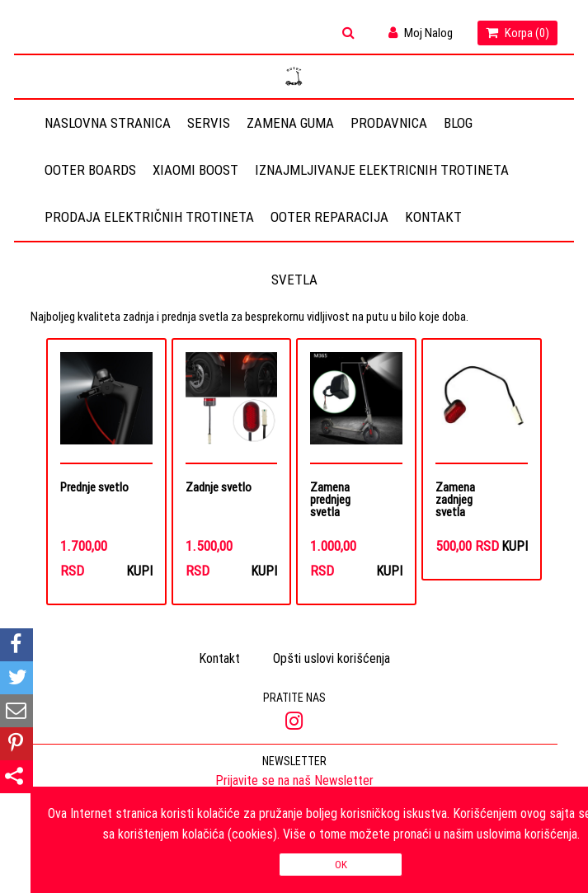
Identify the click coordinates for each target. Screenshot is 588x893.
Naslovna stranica (108, 123)
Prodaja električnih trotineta (149, 217)
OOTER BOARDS (90, 170)
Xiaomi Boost (195, 170)
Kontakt (433, 217)
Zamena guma (290, 123)
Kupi (139, 571)
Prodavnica (389, 123)
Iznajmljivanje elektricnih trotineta (382, 170)
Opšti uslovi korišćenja (332, 658)
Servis (209, 123)
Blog (458, 123)
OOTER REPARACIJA (329, 217)
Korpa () (517, 33)
